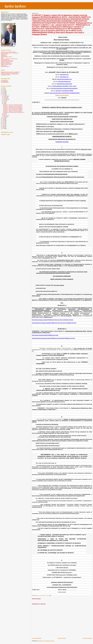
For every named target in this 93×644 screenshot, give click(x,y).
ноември (5, 97)
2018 (3, 94)
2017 (3, 95)
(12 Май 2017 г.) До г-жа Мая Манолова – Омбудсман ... (13, 109)
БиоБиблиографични (5, 66)
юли (4, 102)
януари (5, 117)
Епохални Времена (5, 82)
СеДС (2, 58)
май (4, 104)
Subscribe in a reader (6, 135)
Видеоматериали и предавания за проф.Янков (10, 72)
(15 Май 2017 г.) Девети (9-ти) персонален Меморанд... (13, 108)
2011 (3, 124)
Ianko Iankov (15, 6)
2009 (3, 126)
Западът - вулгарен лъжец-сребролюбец (9, 59)
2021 (3, 90)
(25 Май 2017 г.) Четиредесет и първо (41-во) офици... (13, 106)
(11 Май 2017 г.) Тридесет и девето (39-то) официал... (13, 110)
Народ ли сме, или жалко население (8, 52)
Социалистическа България (7, 62)
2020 (3, 91)
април (5, 114)
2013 (3, 122)
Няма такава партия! (5, 60)
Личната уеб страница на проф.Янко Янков (10, 74)
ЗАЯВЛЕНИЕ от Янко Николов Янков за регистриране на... (14, 112)
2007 (3, 129)
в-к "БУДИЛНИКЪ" (5, 81)
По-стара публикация (87, 638)
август (5, 100)
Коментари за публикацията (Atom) (47, 641)
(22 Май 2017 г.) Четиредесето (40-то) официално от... (13, 107)
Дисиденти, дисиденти (6, 63)
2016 (3, 118)
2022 (3, 89)
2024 (3, 88)
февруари (5, 116)
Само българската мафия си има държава (10, 53)
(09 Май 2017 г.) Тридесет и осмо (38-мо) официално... (13, 111)
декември (5, 96)
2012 (3, 123)
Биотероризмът (4, 56)
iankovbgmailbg (64, 95)
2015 (3, 119)
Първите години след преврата (7, 61)
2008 (3, 127)
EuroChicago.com (4, 80)
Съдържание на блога (5, 75)
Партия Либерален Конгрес (7, 57)
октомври (5, 98)
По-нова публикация (37, 638)
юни (4, 103)
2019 (3, 93)
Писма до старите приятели (7, 64)
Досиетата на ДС (4, 54)
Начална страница (62, 638)
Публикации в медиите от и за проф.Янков (10, 73)
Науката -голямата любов (6, 64)
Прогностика (3, 65)
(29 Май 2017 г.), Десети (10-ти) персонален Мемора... (13, 105)
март (4, 115)
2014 (3, 120)
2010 (3, 125)
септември (5, 99)
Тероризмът (3, 55)
